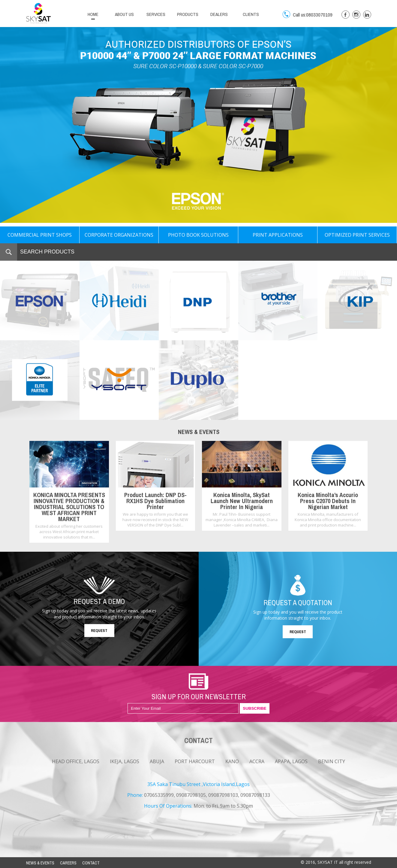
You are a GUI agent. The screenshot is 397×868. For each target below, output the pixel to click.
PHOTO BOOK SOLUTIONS (198, 235)
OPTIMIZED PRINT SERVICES (357, 235)
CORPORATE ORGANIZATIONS (119, 235)
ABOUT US (124, 14)
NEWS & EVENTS (40, 863)
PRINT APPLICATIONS (278, 235)
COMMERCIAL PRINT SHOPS (40, 235)
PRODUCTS (188, 14)
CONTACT (91, 863)
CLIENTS (251, 14)
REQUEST (99, 631)
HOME (93, 14)
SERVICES (156, 14)
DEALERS (219, 14)
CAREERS (68, 863)
